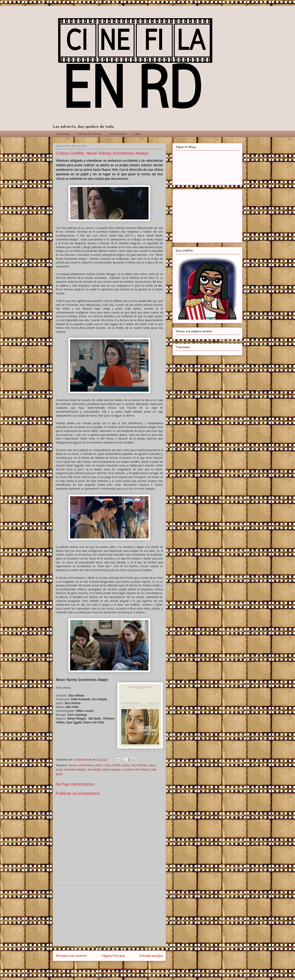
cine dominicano (118, 134)
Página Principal (113, 956)
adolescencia (86, 765)
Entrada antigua (151, 956)
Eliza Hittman (139, 765)
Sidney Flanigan (111, 770)
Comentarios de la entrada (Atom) (117, 969)
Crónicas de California (89, 134)
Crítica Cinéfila (112, 765)
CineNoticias (63, 134)
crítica (137, 134)
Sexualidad (94, 770)
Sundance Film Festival (136, 770)
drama (126, 765)
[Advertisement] (109, 916)
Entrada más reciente (71, 956)
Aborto (73, 765)
